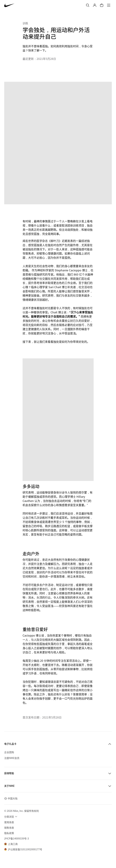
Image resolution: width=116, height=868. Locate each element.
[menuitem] (11, 817)
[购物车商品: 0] (102, 5)
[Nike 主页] (9, 5)
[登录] (95, 5)
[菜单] (109, 5)
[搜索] (88, 5)
